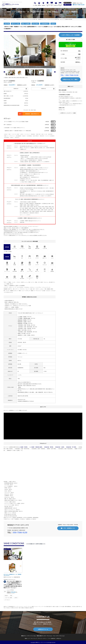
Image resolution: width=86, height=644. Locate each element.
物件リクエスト (67, 5)
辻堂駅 (25, 322)
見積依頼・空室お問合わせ (32, 114)
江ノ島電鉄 (20, 317)
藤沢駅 (25, 317)
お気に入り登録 (71, 39)
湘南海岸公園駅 (27, 318)
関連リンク (27, 638)
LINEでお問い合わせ (71, 45)
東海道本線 (20, 320)
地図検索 (43, 5)
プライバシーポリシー (42, 638)
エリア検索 (35, 5)
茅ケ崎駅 (25, 323)
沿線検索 (39, 5)
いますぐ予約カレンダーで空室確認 (71, 35)
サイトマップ (34, 638)
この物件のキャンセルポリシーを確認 (68, 113)
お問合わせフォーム (43, 629)
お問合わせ (56, 5)
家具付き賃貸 (60, 5)
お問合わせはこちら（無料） (71, 79)
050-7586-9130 (79, 5)
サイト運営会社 (52, 638)
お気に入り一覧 (68, 3)
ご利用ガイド (52, 5)
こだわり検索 (48, 5)
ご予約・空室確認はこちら (69, 528)
